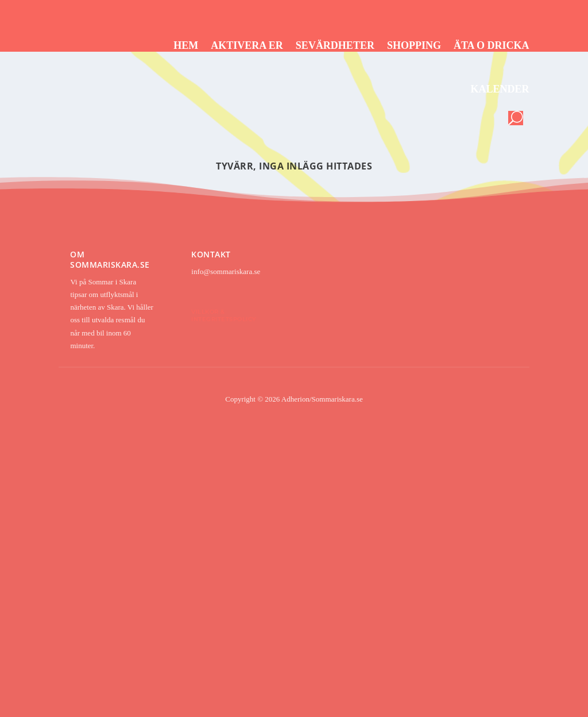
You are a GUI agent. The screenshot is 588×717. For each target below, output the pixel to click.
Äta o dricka (492, 45)
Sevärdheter (335, 45)
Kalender (500, 89)
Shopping (414, 45)
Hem (186, 45)
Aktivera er (247, 45)
